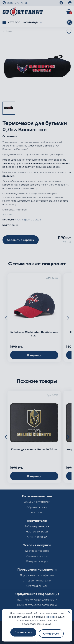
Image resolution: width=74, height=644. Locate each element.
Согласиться (23, 632)
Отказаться (51, 634)
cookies (51, 617)
